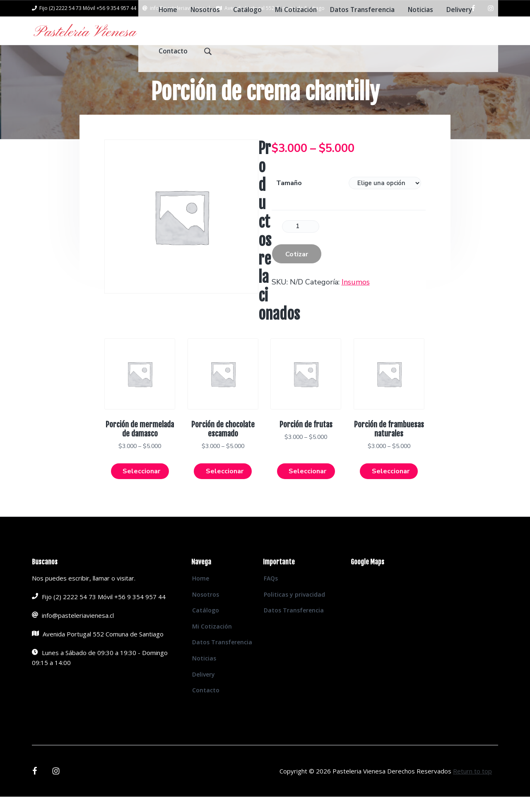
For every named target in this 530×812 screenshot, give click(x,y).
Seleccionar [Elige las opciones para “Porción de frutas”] (307, 486)
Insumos (356, 295)
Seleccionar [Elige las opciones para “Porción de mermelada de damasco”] (141, 486)
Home (201, 594)
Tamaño (289, 196)
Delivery (204, 689)
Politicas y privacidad (294, 609)
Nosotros (206, 609)
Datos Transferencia (222, 657)
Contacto (206, 705)
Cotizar (297, 267)
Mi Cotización (212, 641)
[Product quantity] (301, 240)
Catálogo (206, 625)
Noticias (204, 673)
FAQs (271, 594)
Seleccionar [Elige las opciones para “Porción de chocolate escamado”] (225, 486)
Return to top (472, 786)
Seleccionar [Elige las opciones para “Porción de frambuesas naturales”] (391, 486)
